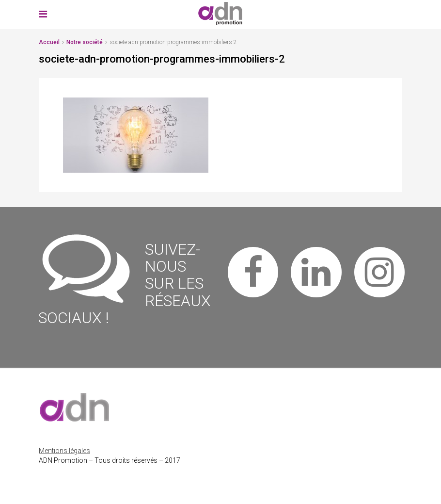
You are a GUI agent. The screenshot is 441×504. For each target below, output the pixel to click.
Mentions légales (64, 451)
